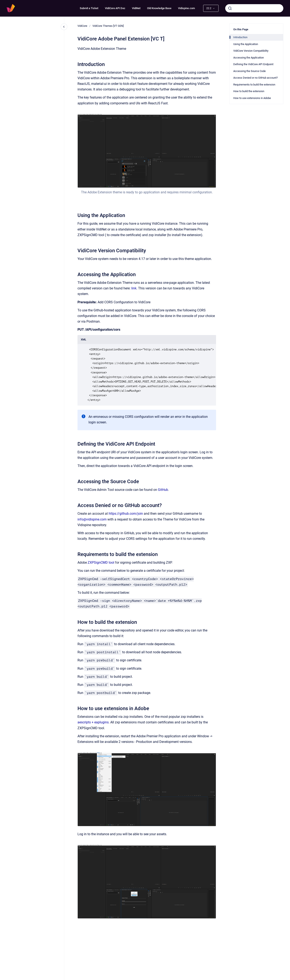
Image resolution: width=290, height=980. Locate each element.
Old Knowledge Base (159, 8)
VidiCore (82, 26)
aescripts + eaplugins (93, 722)
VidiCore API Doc (115, 8)
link (134, 288)
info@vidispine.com (92, 519)
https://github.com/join (126, 514)
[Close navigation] (64, 27)
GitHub (163, 490)
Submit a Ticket (89, 8)
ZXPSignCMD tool (101, 563)
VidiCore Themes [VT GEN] (108, 26)
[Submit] (230, 8)
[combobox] (254, 8)
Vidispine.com (186, 8)
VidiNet (136, 8)
